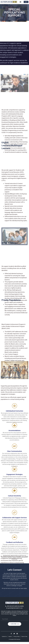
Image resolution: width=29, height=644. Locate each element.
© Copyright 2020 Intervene (14, 639)
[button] (20, 2)
